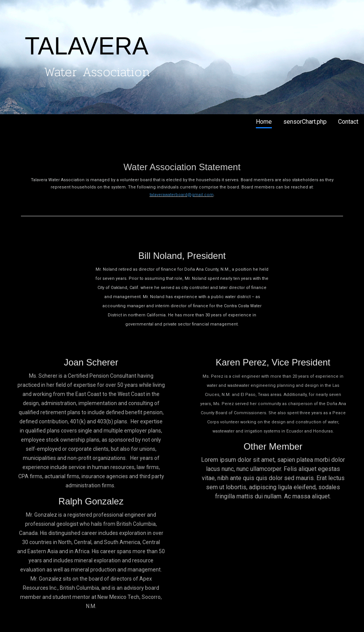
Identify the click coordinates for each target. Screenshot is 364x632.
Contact (348, 122)
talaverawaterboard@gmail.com (182, 195)
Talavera (26, 122)
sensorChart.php (305, 122)
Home (264, 122)
